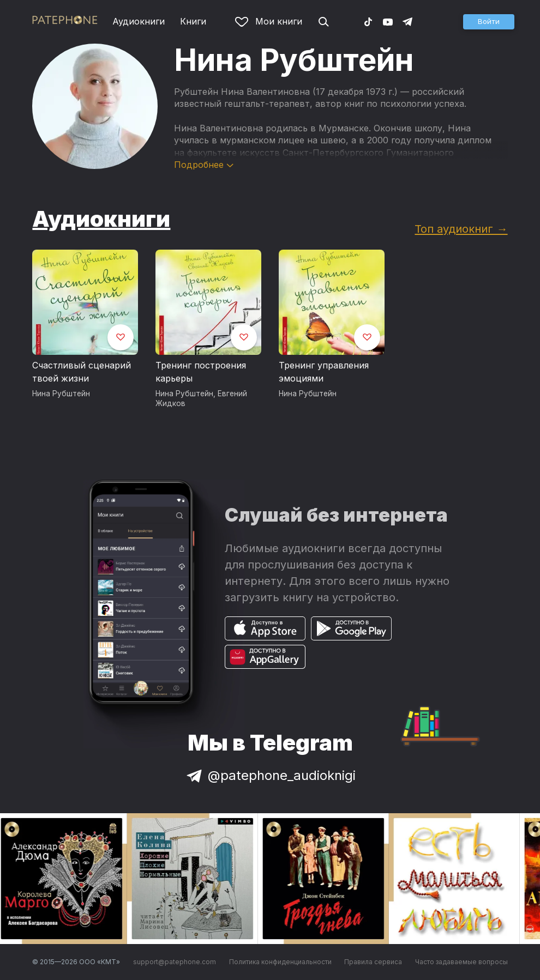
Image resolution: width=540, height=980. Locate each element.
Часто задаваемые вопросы (461, 962)
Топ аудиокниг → (461, 229)
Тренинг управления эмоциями (324, 372)
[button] (489, 22)
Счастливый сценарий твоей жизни (82, 372)
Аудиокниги (139, 21)
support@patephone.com (175, 962)
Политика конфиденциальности (280, 962)
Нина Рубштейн (61, 394)
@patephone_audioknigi (270, 775)
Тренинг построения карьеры (201, 372)
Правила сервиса (373, 962)
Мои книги (269, 21)
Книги (193, 21)
